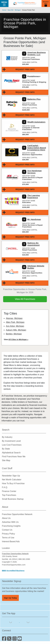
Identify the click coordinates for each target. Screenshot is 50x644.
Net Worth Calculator (12, 480)
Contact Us (7, 530)
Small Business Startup (13, 499)
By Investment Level (11, 441)
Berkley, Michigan (14, 334)
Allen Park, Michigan (15, 322)
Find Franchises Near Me (14, 457)
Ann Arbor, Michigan (15, 326)
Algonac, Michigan (14, 318)
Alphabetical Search (11, 453)
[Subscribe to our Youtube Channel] (20, 640)
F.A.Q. (5, 487)
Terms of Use (8, 538)
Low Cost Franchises (12, 445)
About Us (6, 518)
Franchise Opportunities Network (17, 514)
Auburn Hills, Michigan (16, 330)
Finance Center (9, 491)
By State (6, 449)
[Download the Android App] (28, 622)
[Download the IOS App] (11, 622)
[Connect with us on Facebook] (5, 640)
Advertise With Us (10, 522)
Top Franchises (9, 495)
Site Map (6, 460)
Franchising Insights (11, 526)
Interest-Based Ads (11, 541)
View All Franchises (25, 299)
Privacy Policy (8, 534)
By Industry (7, 437)
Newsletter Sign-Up (11, 476)
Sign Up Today (10, 598)
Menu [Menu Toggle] (4, 3)
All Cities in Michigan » (18, 339)
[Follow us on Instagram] (15, 640)
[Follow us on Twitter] (10, 640)
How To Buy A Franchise (13, 483)
